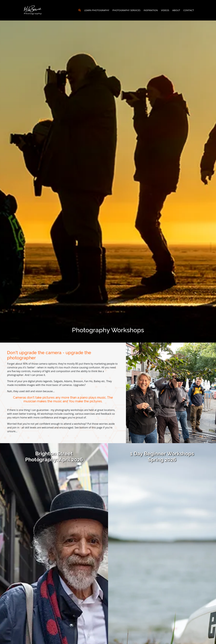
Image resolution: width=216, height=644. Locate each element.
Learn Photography (97, 10)
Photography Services (127, 10)
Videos (165, 10)
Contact (189, 10)
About (176, 10)
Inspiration (151, 10)
